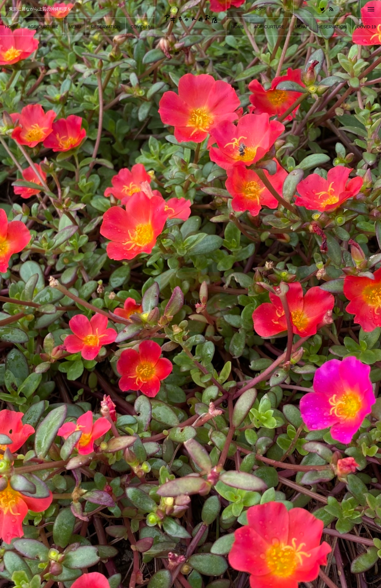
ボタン (260, 9)
